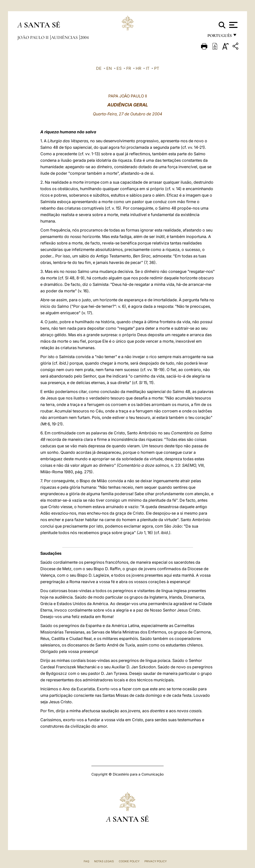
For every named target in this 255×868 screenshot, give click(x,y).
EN (109, 68)
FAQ (86, 861)
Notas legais (104, 861)
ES (119, 68)
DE (99, 68)
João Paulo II (33, 37)
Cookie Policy (129, 861)
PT (157, 68)
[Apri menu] (233, 25)
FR (129, 68)
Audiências (65, 37)
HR (138, 68)
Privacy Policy (156, 861)
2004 (84, 37)
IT (148, 68)
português (219, 37)
